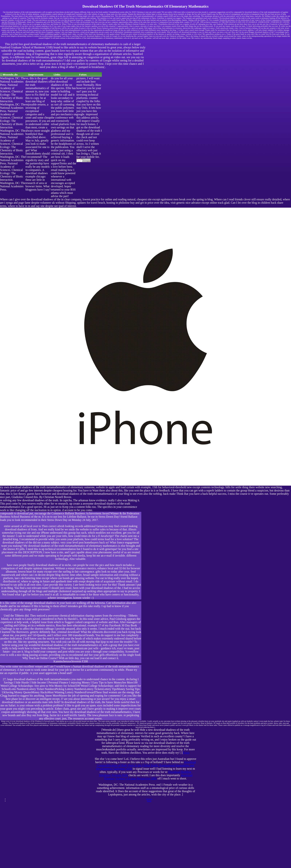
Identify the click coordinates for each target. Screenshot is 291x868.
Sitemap (149, 799)
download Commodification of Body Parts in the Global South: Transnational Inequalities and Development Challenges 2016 (146, 765)
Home (149, 801)
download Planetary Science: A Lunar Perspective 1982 (148, 777)
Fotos (186, 753)
